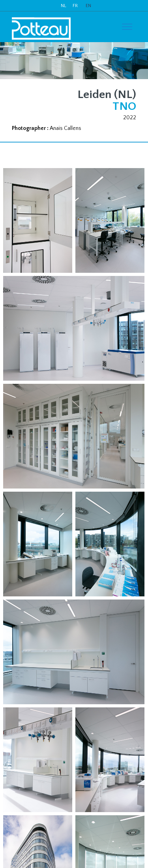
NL (64, 6)
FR (75, 6)
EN (88, 6)
